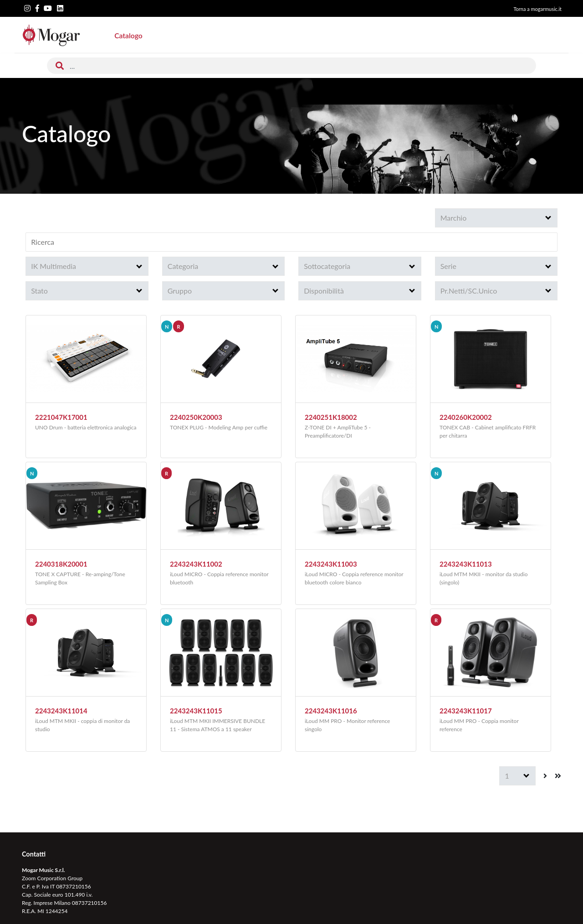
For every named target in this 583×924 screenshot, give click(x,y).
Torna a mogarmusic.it (537, 9)
